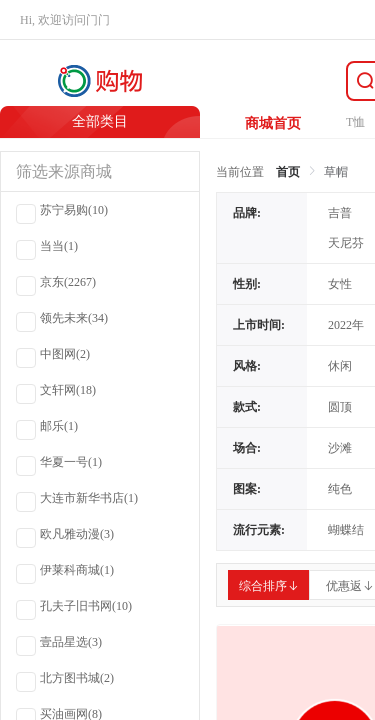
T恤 (355, 122)
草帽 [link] (336, 172)
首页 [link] (288, 172)
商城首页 (273, 123)
